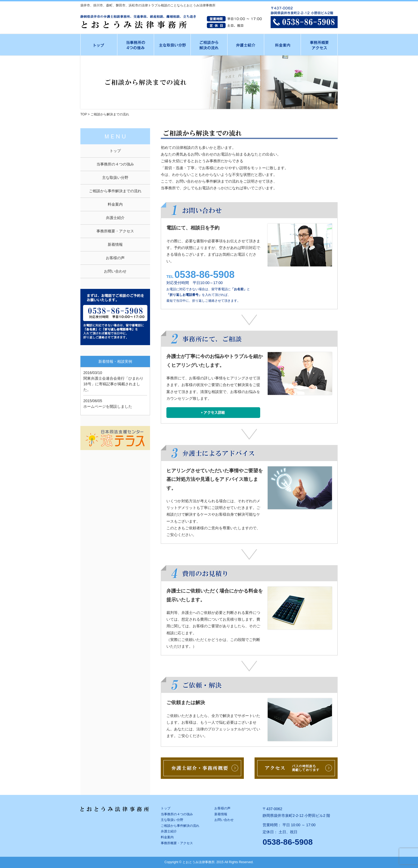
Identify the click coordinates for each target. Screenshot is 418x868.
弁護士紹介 (115, 218)
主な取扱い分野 (115, 178)
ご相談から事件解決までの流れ (115, 191)
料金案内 (115, 204)
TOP (84, 114)
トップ (115, 151)
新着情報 (115, 244)
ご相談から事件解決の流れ (180, 826)
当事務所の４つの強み (115, 164)
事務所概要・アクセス (115, 231)
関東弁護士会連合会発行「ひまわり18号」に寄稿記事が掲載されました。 (113, 384)
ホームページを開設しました (108, 406)
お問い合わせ (115, 271)
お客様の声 (115, 258)
